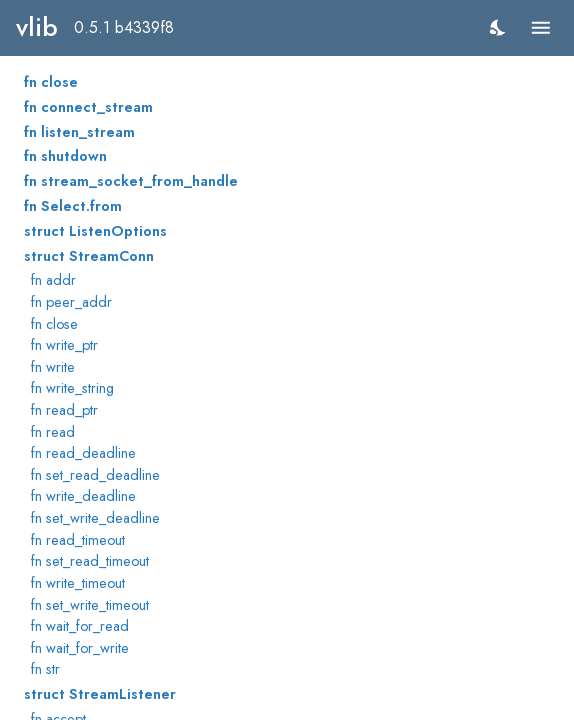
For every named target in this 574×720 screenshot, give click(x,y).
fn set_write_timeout (90, 605)
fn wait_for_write (80, 648)
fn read (53, 432)
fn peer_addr (71, 302)
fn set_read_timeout (90, 561)
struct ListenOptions (95, 231)
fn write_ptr (64, 345)
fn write (53, 367)
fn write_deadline (83, 496)
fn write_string (72, 388)
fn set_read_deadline (95, 475)
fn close (51, 82)
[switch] (498, 27)
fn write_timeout (78, 583)
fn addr (53, 280)
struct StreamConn (89, 256)
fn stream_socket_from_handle (131, 181)
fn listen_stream (79, 132)
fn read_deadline (83, 453)
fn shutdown (65, 156)
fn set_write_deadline (95, 518)
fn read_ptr (64, 410)
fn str (45, 669)
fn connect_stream (88, 107)
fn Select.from (73, 206)
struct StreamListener (100, 694)
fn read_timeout (78, 540)
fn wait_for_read (80, 626)
